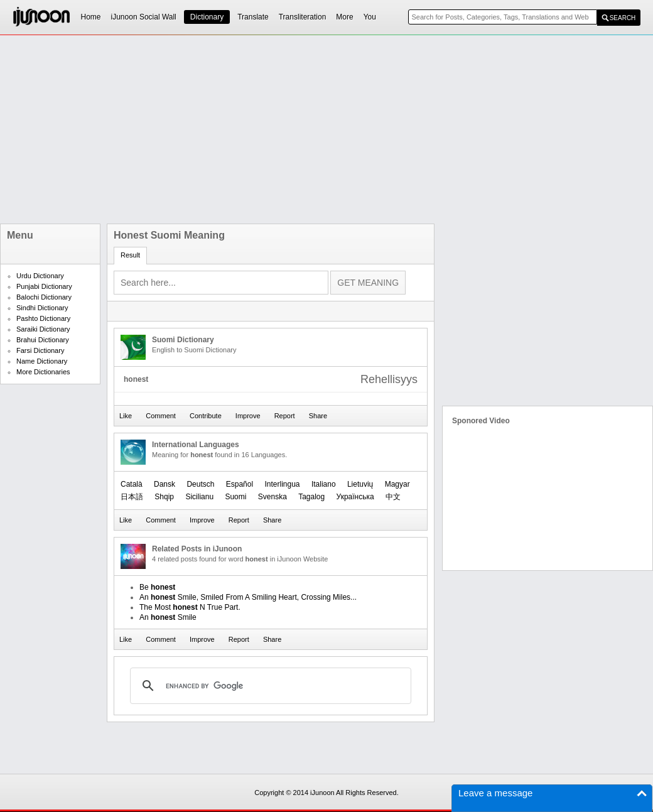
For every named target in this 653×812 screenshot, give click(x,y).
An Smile (168, 617)
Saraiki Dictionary (43, 329)
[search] (269, 686)
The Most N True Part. (190, 607)
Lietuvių (360, 484)
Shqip (164, 497)
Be (157, 587)
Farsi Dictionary (40, 350)
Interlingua (282, 484)
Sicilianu (199, 497)
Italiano (324, 484)
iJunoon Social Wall (144, 17)
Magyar (397, 484)
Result (130, 255)
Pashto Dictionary (43, 318)
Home (91, 17)
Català (132, 484)
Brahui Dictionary (43, 340)
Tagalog (311, 497)
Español (240, 484)
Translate (253, 17)
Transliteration (303, 17)
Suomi (235, 497)
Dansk (165, 484)
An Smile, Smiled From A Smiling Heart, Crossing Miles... (248, 597)
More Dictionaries (43, 372)
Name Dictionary (42, 361)
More (344, 17)
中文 (393, 497)
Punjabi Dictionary (44, 286)
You (370, 17)
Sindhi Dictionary (42, 308)
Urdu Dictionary (40, 276)
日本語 (132, 497)
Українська (355, 497)
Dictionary (207, 17)
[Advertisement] (263, 129)
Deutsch (200, 484)
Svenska (273, 497)
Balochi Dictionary (44, 297)
